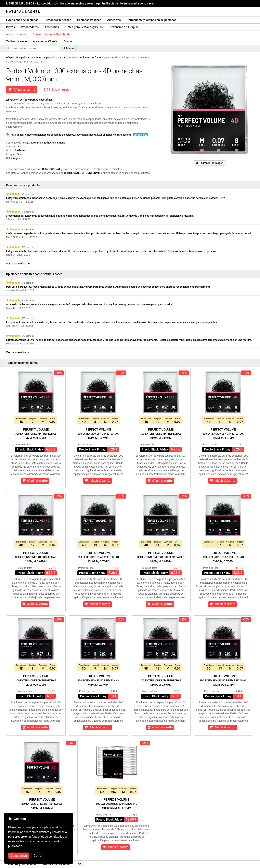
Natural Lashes (23, 12)
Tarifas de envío (16, 41)
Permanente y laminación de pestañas (152, 20)
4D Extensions (68, 58)
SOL (81, 864)
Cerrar (38, 856)
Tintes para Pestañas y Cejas (84, 27)
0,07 (106, 58)
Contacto (69, 41)
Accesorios (52, 27)
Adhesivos (114, 20)
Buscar (68, 48)
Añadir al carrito (22, 90)
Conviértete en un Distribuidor (52, 34)
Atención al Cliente (45, 41)
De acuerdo (19, 856)
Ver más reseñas (18, 264)
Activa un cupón (16, 34)
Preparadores (30, 27)
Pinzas (10, 27)
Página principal (15, 58)
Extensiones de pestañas (22, 20)
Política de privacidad (57, 864)
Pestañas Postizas (89, 20)
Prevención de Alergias (124, 27)
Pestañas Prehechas (58, 20)
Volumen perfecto (90, 58)
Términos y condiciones (21, 864)
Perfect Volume (36, 434)
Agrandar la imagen (209, 163)
